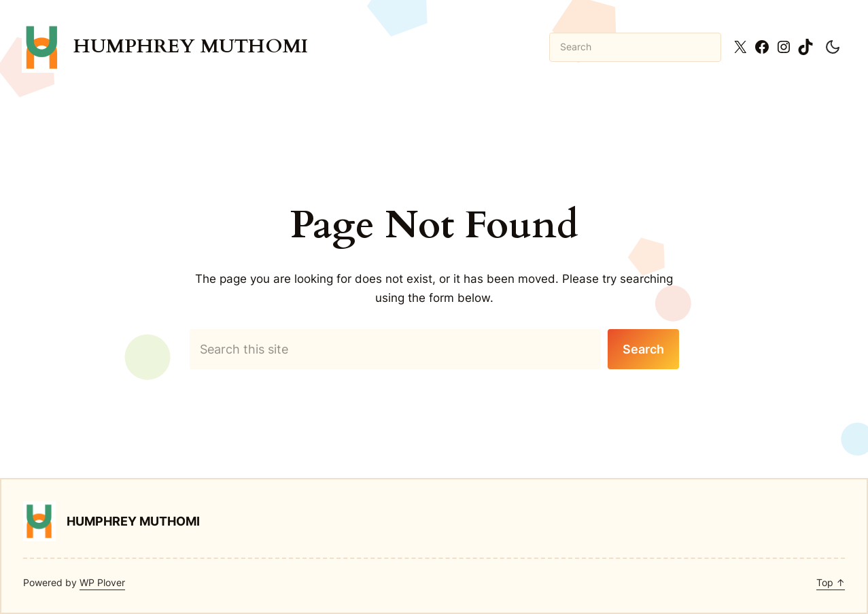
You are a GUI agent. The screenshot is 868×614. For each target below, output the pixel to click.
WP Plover (102, 582)
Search (643, 349)
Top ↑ (831, 582)
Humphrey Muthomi (191, 46)
